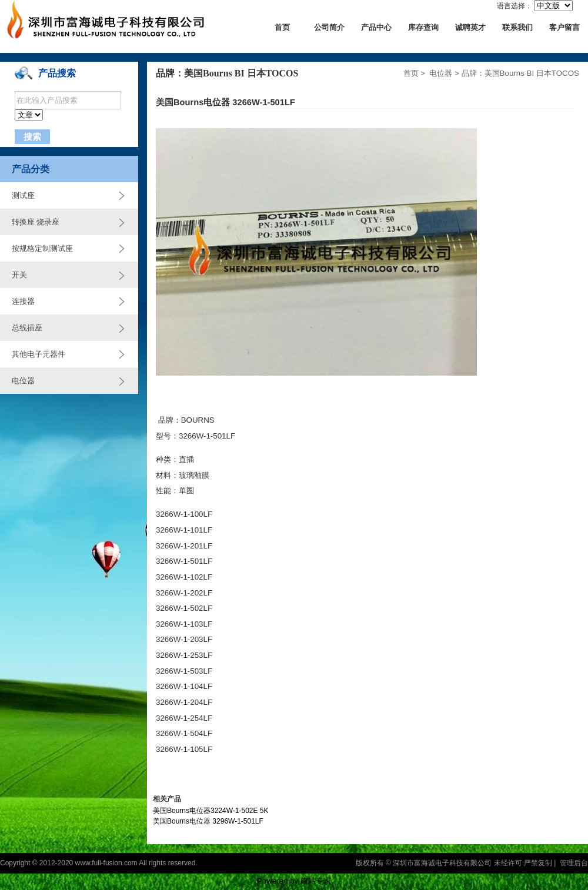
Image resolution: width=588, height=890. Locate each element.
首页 (282, 27)
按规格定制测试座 (42, 248)
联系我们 (517, 27)
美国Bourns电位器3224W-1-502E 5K (211, 811)
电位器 (23, 381)
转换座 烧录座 (36, 222)
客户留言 (564, 27)
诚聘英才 (470, 27)
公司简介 (329, 27)
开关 (19, 275)
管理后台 (574, 863)
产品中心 (376, 27)
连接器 (23, 301)
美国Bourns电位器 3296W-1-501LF (208, 821)
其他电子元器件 (39, 354)
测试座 (23, 195)
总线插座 (27, 328)
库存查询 (423, 27)
